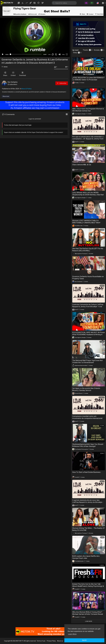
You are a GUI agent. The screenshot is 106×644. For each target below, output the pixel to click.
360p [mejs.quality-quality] (63, 54)
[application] (35, 37)
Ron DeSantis (13, 82)
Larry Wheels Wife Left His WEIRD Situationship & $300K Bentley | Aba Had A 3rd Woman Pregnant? (88, 195)
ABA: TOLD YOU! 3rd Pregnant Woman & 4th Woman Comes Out (88, 110)
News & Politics (27, 89)
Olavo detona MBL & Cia (82, 165)
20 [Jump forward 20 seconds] (56, 54)
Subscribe (62, 83)
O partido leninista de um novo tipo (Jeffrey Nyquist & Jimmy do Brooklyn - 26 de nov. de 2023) (88, 502)
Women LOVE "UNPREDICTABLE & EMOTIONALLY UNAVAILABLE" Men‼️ (86, 222)
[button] (98, 3)
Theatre (85, 50)
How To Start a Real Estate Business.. (87, 472)
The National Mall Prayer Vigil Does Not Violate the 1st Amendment (87, 361)
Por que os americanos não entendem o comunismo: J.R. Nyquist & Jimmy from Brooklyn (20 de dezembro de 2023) (88, 139)
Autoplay (97, 50)
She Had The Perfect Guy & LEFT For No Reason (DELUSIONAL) (88, 250)
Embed (14, 74)
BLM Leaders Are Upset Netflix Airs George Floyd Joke (86, 557)
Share (5, 74)
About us (60, 641)
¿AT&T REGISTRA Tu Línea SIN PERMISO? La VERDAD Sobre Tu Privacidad (88, 79)
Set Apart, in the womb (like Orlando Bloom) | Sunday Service (86, 389)
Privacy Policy (51, 641)
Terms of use (41, 641)
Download (23, 74)
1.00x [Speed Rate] (49, 54)
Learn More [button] (72, 634)
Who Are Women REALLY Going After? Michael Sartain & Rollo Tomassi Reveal (88, 613)
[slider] (26, 54)
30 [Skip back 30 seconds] (53, 54)
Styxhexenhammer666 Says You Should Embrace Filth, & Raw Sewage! (88, 445)
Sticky (75, 53)
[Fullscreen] (67, 54)
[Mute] (60, 54)
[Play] (3, 54)
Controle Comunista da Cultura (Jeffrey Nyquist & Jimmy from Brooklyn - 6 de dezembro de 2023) (88, 307)
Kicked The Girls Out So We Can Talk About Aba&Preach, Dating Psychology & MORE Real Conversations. (88, 586)
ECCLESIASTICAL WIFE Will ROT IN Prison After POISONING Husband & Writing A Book (89, 334)
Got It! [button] (84, 640)
